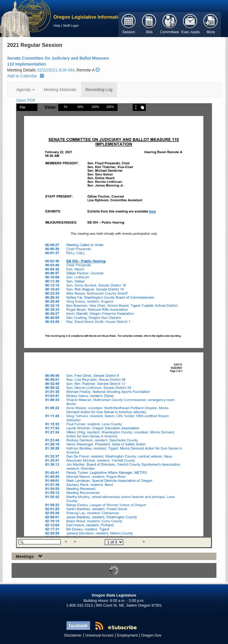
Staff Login (71, 26)
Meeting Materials (60, 90)
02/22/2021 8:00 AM (55, 70)
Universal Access (99, 635)
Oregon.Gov (151, 635)
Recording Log (99, 90)
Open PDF (26, 100)
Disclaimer (73, 635)
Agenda (26, 90)
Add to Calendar (26, 76)
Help (57, 26)
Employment (127, 635)
